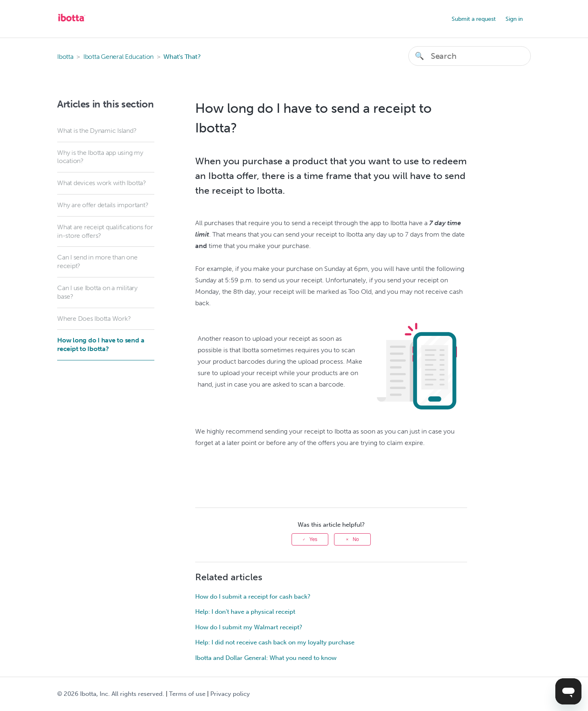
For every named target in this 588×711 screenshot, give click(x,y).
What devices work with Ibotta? (102, 183)
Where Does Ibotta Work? (94, 319)
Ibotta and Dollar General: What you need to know (266, 658)
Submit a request (474, 19)
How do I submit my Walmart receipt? (249, 627)
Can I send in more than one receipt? (97, 262)
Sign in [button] (514, 19)
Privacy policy (230, 694)
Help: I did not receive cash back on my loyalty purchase (275, 642)
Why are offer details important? (103, 205)
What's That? (182, 57)
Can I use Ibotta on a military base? (97, 292)
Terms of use (187, 694)
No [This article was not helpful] (356, 539)
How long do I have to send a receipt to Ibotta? (101, 344)
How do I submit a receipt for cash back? (253, 597)
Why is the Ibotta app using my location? (100, 157)
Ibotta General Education (118, 57)
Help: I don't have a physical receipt (245, 612)
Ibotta (65, 57)
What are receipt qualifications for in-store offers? (105, 231)
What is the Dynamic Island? (97, 131)
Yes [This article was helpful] (314, 539)
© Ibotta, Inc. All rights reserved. (111, 694)
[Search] (470, 56)
